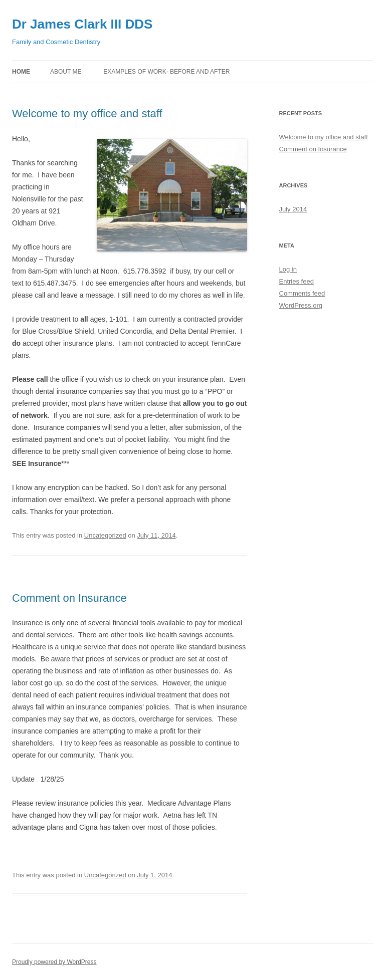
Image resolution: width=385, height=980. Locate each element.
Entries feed (297, 281)
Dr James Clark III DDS (82, 24)
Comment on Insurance (69, 598)
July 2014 (293, 209)
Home (21, 72)
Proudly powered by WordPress (54, 962)
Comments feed (302, 293)
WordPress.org (301, 305)
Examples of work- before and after (166, 72)
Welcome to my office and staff (87, 113)
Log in (288, 269)
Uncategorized (105, 535)
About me (66, 72)
